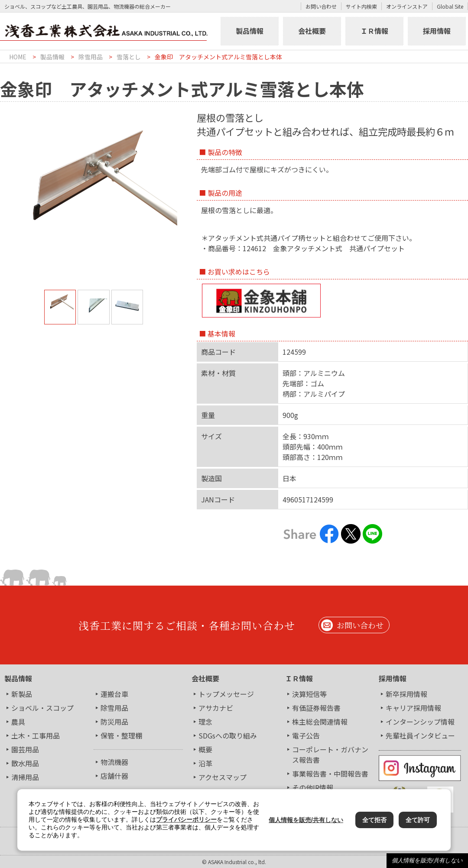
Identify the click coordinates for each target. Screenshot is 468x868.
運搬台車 (114, 694)
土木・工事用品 (36, 735)
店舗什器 (114, 776)
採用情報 (437, 31)
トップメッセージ (226, 694)
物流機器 (114, 762)
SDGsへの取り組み (228, 735)
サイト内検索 (361, 6)
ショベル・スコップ (42, 708)
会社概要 (312, 31)
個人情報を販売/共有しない (427, 860)
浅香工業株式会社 (109, 31)
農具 (18, 722)
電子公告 (306, 735)
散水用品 (25, 763)
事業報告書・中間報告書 (330, 774)
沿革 (205, 763)
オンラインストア (407, 6)
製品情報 (250, 31)
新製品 (22, 694)
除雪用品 (91, 57)
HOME (18, 57)
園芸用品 (25, 749)
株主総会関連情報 (320, 722)
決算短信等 (309, 694)
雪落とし (129, 57)
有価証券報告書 (316, 708)
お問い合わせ (321, 6)
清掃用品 (25, 777)
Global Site (450, 6)
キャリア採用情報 (413, 708)
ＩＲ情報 (374, 31)
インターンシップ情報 (420, 722)
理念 (205, 722)
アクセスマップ (223, 777)
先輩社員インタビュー (420, 735)
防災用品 (114, 722)
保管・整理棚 (121, 735)
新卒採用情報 (406, 694)
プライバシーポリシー (186, 819)
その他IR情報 (313, 787)
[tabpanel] (94, 175)
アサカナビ (216, 708)
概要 (205, 749)
